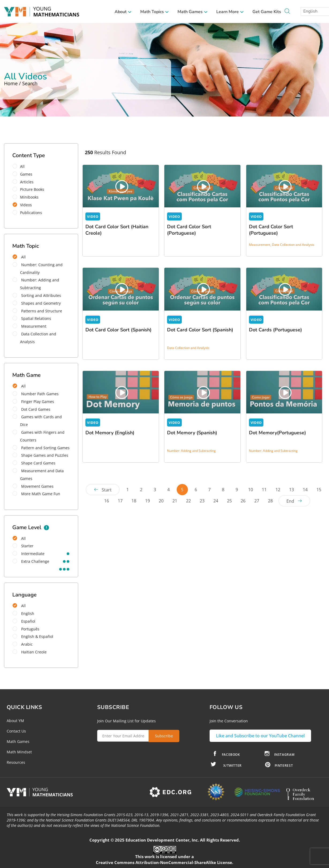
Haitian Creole (30, 652)
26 (243, 501)
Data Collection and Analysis (34, 338)
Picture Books (30, 189)
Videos (24, 205)
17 (120, 501)
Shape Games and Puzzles (40, 455)
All (20, 166)
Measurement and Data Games (38, 475)
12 (278, 490)
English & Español (33, 636)
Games (24, 174)
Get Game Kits (267, 12)
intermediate (29, 554)
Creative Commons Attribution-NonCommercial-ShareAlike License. (164, 862)
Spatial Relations (32, 318)
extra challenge (31, 561)
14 (305, 490)
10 (251, 490)
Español (24, 621)
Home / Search (21, 83)
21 (175, 501)
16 (107, 501)
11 (264, 490)
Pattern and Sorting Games (41, 448)
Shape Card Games (34, 463)
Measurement (29, 326)
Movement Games (33, 486)
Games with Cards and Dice (37, 421)
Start (107, 490)
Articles (25, 182)
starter (23, 546)
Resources (16, 762)
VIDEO (93, 216)
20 (161, 501)
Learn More (230, 12)
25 (229, 501)
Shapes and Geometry (37, 303)
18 (134, 501)
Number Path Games (36, 394)
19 (148, 501)
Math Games (193, 12)
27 (257, 501)
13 (292, 490)
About (123, 12)
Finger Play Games (33, 402)
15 (319, 490)
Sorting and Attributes (37, 295)
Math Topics (155, 12)
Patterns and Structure (37, 311)
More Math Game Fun (36, 494)
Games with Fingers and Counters (39, 436)
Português (26, 629)
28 (270, 501)
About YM (15, 721)
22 (188, 501)
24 (216, 501)
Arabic (23, 644)
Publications (29, 213)
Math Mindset (19, 752)
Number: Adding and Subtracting (36, 284)
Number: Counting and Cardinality (38, 269)
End (290, 501)
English (23, 613)
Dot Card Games (31, 409)
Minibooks (27, 197)
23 (202, 501)
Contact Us (16, 731)
